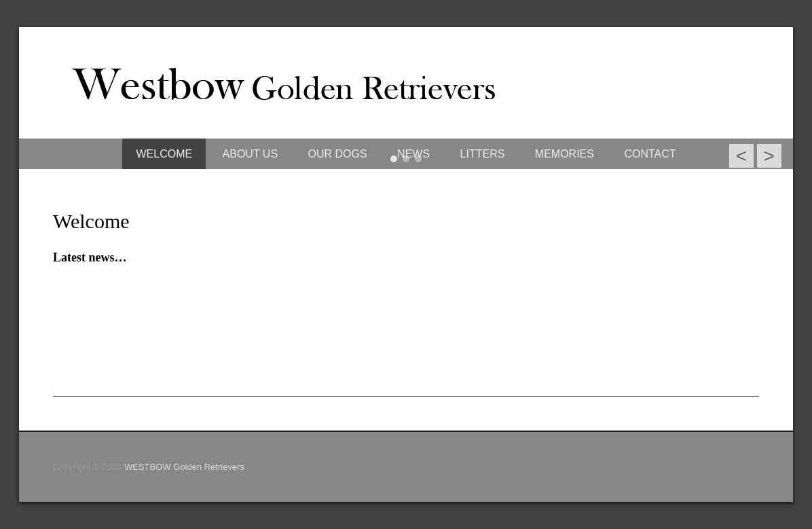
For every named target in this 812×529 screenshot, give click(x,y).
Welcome (91, 221)
